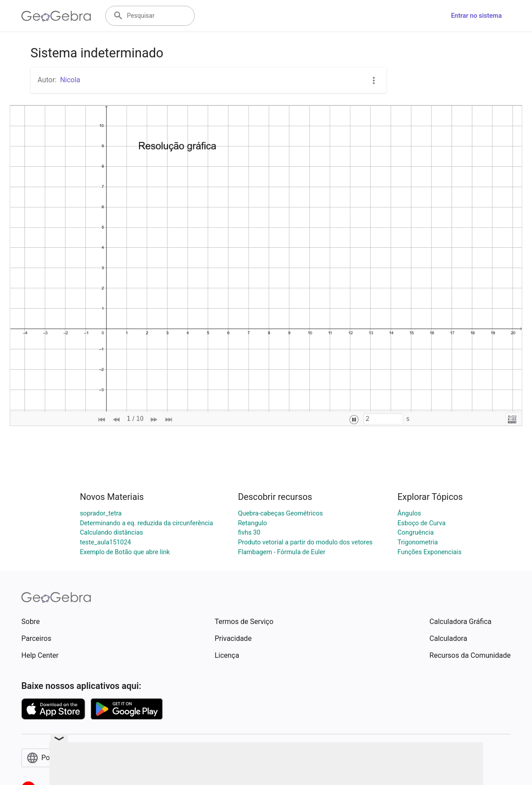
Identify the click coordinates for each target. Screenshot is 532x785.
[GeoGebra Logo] (56, 16)
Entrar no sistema (476, 16)
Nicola (70, 80)
